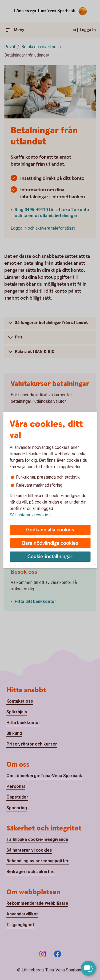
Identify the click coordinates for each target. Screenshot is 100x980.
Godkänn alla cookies (50, 530)
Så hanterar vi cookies (30, 515)
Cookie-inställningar (50, 557)
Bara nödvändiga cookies (50, 543)
